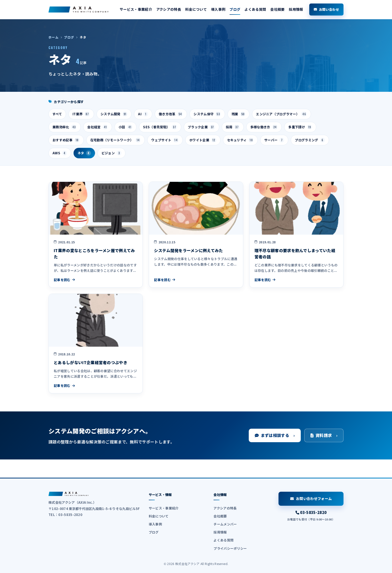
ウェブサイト (165, 140)
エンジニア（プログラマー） (281, 114)
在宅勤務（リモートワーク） (116, 140)
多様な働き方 (264, 127)
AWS (60, 153)
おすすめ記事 (66, 140)
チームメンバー (225, 524)
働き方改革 (171, 114)
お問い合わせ (326, 9)
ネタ (84, 153)
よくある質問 (255, 9)
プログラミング (310, 140)
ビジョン (111, 153)
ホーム (53, 37)
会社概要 (277, 9)
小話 (125, 127)
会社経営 (98, 127)
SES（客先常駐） (160, 127)
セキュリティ (240, 140)
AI (143, 114)
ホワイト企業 (203, 140)
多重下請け (300, 127)
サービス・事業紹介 (136, 9)
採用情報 (296, 9)
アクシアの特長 (169, 9)
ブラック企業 (201, 127)
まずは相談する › (275, 435)
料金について (196, 9)
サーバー (274, 140)
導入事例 (218, 9)
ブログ (235, 9)
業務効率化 (65, 127)
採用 (233, 127)
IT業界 (81, 114)
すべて (57, 114)
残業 (238, 114)
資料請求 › (324, 435)
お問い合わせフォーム (311, 498)
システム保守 (207, 114)
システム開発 (114, 114)
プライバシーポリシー (230, 548)
